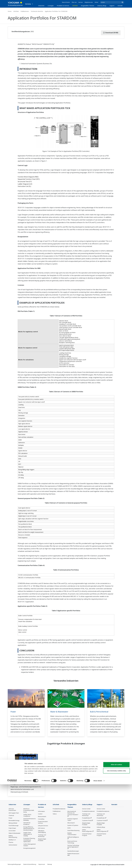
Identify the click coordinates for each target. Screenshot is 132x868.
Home (10, 11)
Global (96, 2)
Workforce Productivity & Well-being (29, 810)
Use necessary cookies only (116, 854)
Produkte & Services (63, 6)
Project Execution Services (43, 822)
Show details (98, 864)
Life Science (41, 828)
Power (13, 712)
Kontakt (120, 6)
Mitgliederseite (89, 2)
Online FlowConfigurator (87, 831)
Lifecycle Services (43, 826)
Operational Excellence (27, 824)
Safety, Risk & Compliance (27, 815)
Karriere (81, 2)
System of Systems (73, 826)
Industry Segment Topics (73, 820)
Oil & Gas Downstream (12, 810)
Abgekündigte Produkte (42, 840)
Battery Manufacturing (13, 837)
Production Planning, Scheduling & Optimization (29, 840)
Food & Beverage (14, 826)
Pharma (11, 842)
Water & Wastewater (60, 712)
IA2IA (69, 828)
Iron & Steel (12, 831)
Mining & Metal (13, 823)
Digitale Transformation (72, 834)
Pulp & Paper (12, 828)
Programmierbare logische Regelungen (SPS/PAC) (23, 776)
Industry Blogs (102, 6)
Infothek (75, 6)
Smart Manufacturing (73, 831)
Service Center (86, 809)
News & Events (66, 2)
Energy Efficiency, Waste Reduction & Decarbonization (29, 829)
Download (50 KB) (111, 33)
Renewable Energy (14, 821)
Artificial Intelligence (73, 837)
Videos (55, 814)
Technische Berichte (37, 11)
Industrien (41, 6)
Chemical (11, 816)
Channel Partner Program (87, 835)
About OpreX (71, 823)
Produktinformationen (59, 809)
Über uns (74, 2)
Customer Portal (87, 821)
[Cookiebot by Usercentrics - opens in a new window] (12, 864)
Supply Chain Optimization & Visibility (28, 834)
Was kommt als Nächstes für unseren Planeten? (73, 813)
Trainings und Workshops (42, 836)
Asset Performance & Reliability (29, 819)
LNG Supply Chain (14, 813)
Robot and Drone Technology (72, 842)
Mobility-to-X (12, 840)
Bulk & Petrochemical (100, 712)
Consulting (41, 819)
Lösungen (51, 6)
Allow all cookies (116, 848)
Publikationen (25, 11)
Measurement (42, 817)
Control (40, 814)
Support (112, 6)
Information (41, 812)
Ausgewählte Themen (88, 6)
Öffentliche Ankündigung (42, 832)
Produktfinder (86, 818)
